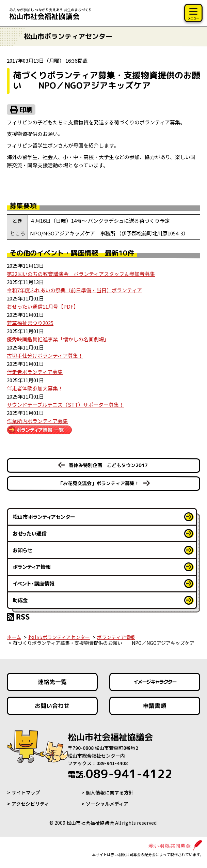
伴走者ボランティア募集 (35, 372)
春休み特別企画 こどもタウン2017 (108, 465)
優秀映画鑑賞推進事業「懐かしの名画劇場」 (58, 339)
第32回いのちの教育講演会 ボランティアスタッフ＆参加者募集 (81, 274)
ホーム (14, 637)
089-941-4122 (120, 774)
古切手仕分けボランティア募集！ (45, 355)
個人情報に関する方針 (110, 792)
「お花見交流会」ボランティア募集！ (99, 483)
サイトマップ (26, 792)
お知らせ (22, 550)
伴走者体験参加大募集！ (35, 388)
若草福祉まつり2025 (30, 323)
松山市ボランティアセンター (44, 517)
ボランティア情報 (32, 567)
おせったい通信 (30, 533)
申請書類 (155, 706)
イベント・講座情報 (34, 583)
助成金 (20, 600)
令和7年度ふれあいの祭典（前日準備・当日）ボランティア (74, 290)
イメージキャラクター (155, 682)
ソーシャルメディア (107, 804)
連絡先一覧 (52, 682)
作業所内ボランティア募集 (37, 421)
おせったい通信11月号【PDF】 (43, 306)
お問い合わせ (52, 706)
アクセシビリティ (30, 804)
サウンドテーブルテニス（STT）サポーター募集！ (65, 405)
